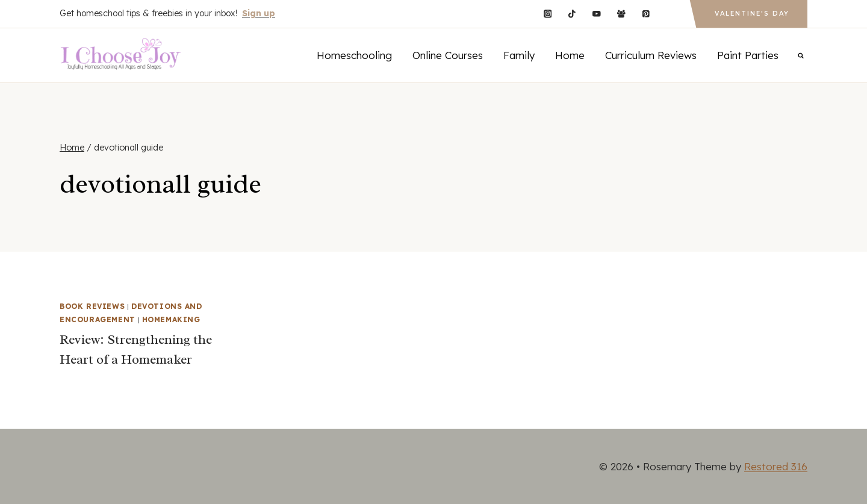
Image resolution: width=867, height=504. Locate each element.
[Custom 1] (670, 14)
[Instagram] (548, 14)
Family (519, 55)
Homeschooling (354, 55)
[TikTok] (572, 14)
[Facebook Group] (621, 14)
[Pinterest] (646, 14)
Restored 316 (776, 466)
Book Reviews (92, 306)
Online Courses (448, 55)
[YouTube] (596, 14)
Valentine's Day (752, 14)
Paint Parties (748, 55)
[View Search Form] (801, 55)
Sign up (259, 13)
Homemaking (171, 319)
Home (570, 55)
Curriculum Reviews (651, 55)
